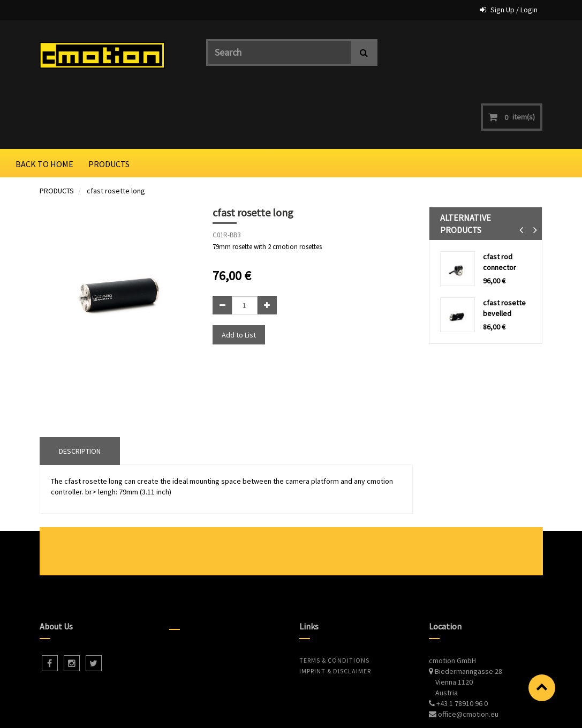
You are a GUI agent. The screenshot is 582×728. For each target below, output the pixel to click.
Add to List (239, 276)
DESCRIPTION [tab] (80, 392)
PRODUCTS (57, 132)
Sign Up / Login (514, 10)
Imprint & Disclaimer (335, 613)
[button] (521, 171)
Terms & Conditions (334, 602)
